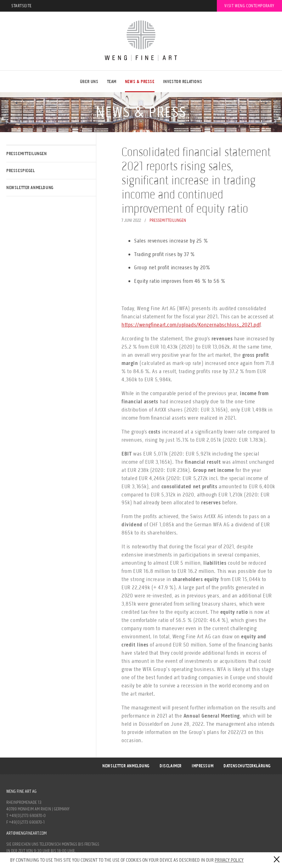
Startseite (22, 6)
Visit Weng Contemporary (249, 6)
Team (112, 82)
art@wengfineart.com (26, 833)
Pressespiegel (21, 171)
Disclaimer (171, 766)
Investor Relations (183, 82)
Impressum (203, 766)
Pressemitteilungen (27, 154)
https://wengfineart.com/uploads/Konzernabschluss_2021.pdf (191, 325)
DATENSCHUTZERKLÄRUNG (247, 766)
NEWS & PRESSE (140, 82)
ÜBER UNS (89, 82)
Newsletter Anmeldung (30, 188)
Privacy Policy (229, 860)
